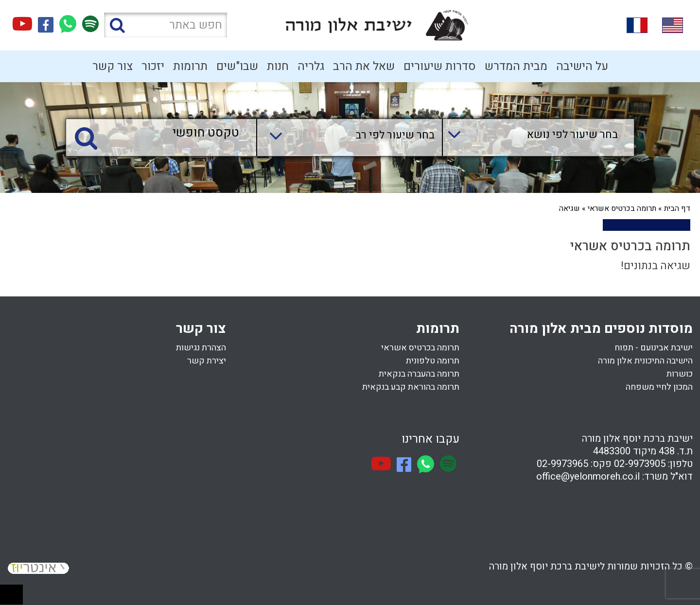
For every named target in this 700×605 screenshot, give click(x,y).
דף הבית (677, 208)
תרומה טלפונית (433, 361)
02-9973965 (562, 464)
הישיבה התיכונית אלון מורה (645, 361)
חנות (278, 66)
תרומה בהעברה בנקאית (419, 374)
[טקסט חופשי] (164, 133)
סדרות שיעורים (440, 66)
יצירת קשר (207, 361)
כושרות (680, 374)
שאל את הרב (364, 66)
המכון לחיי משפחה (659, 387)
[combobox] (529, 138)
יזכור (153, 66)
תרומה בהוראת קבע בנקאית (411, 387)
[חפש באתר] (166, 25)
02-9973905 (640, 464)
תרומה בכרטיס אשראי (622, 208)
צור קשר (113, 66)
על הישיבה (582, 66)
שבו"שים (237, 66)
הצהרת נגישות (201, 348)
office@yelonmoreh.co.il (588, 476)
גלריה (311, 66)
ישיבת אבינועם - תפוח (654, 348)
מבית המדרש (516, 66)
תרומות (190, 66)
